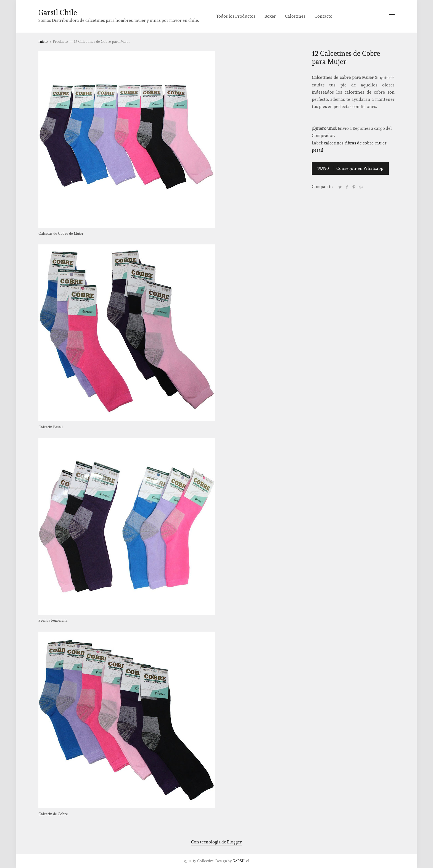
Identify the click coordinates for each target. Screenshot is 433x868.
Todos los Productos (236, 16)
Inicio (43, 42)
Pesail (318, 150)
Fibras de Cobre (359, 143)
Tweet (340, 187)
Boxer (270, 16)
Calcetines (295, 16)
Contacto (324, 16)
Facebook (347, 187)
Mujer (381, 143)
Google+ (361, 187)
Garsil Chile (58, 13)
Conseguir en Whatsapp (350, 168)
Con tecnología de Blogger (216, 842)
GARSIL (239, 861)
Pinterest (354, 187)
